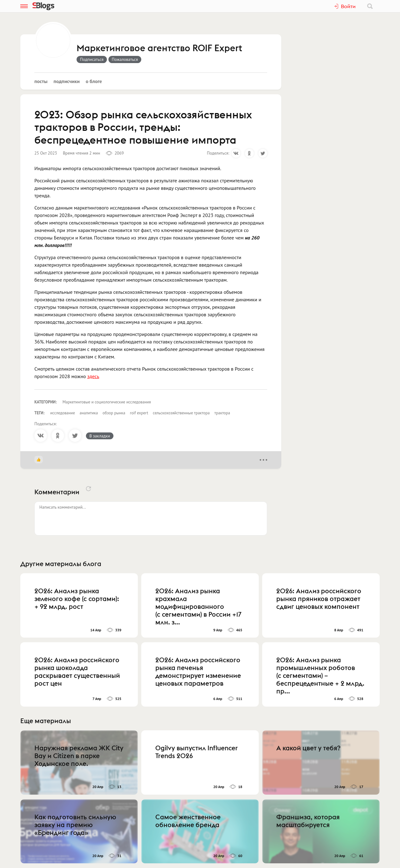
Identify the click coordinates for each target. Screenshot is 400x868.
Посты (41, 81)
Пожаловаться (125, 59)
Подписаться (92, 59)
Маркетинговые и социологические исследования (107, 402)
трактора (222, 413)
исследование (63, 413)
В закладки (100, 436)
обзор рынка (114, 413)
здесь (93, 376)
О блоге (94, 81)
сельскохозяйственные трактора (181, 413)
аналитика (89, 413)
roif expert (139, 413)
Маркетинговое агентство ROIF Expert (159, 48)
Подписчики (67, 81)
